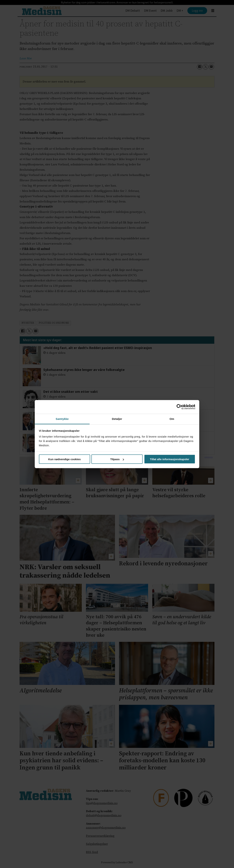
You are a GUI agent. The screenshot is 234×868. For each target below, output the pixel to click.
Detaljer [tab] (117, 419)
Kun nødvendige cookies (65, 459)
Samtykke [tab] (62, 419)
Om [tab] (172, 419)
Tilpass (117, 459)
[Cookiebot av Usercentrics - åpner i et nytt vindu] (179, 407)
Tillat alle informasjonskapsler (170, 459)
